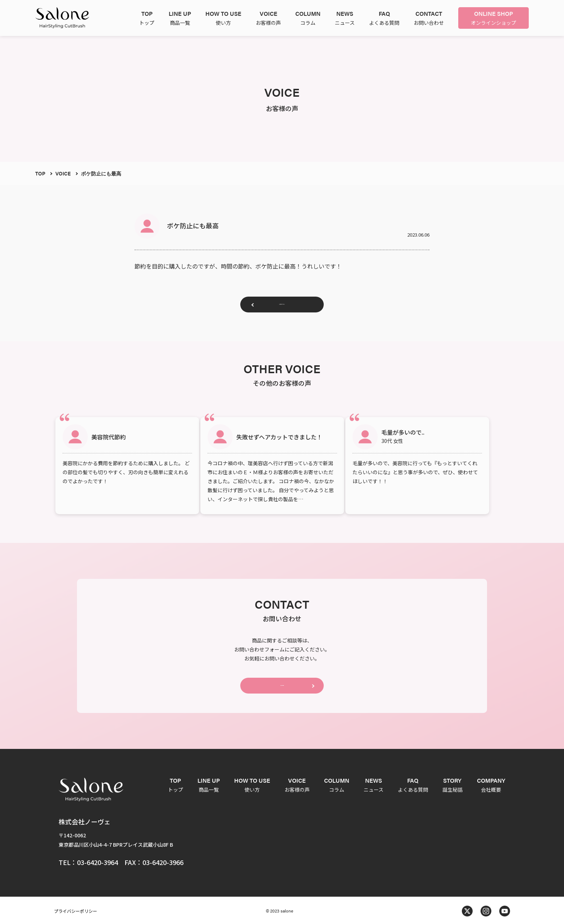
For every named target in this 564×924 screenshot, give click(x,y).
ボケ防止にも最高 (101, 173)
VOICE (63, 173)
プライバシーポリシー (76, 909)
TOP (40, 173)
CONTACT (282, 681)
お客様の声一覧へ (282, 307)
